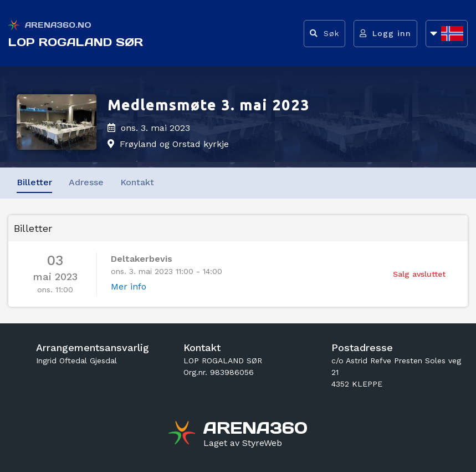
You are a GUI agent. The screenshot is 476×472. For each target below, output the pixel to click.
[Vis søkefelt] (324, 34)
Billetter (34, 182)
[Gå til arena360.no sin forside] (183, 434)
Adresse (86, 182)
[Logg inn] (385, 34)
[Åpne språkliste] (447, 34)
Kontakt (137, 182)
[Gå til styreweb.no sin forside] (243, 443)
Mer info (129, 286)
